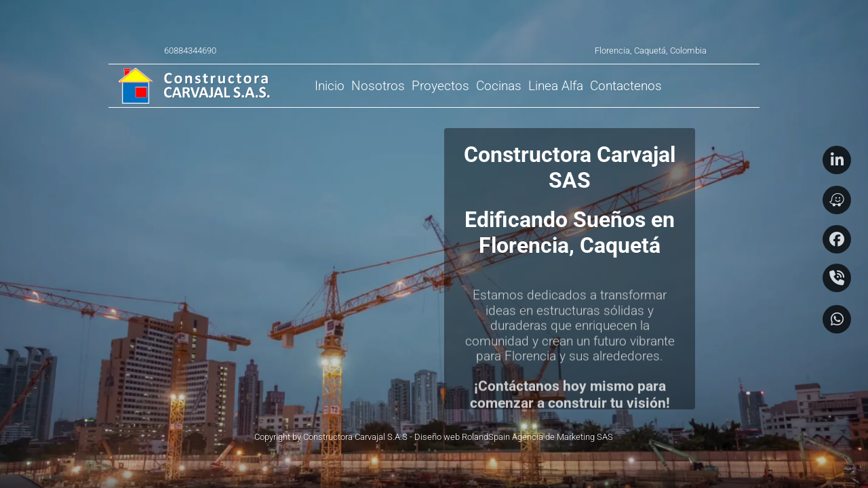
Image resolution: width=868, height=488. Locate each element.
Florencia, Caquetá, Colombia (651, 50)
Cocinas (499, 86)
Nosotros (378, 86)
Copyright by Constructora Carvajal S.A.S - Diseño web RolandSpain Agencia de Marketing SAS (434, 437)
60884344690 (190, 50)
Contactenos (626, 86)
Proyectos (440, 86)
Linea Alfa (556, 86)
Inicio (330, 86)
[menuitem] (330, 86)
